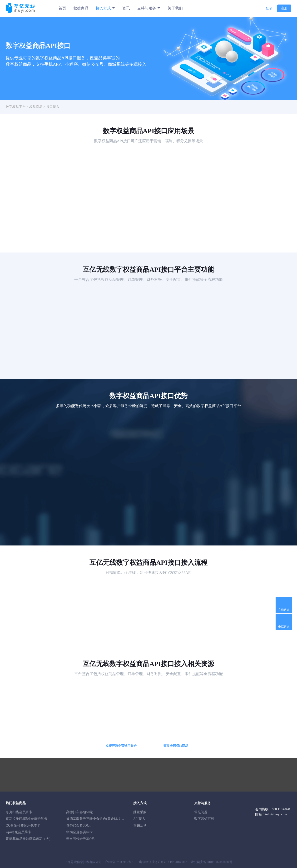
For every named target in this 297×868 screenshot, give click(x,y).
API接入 (139, 819)
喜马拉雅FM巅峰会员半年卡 (26, 819)
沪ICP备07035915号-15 (120, 862)
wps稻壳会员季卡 (18, 832)
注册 (284, 8)
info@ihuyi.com (276, 814)
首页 (62, 8)
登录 (269, 8)
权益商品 (81, 8)
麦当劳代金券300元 (80, 839)
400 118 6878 (281, 809)
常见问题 (201, 812)
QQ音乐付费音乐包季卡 (23, 825)
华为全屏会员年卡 (79, 832)
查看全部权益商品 (176, 746)
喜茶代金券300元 (79, 825)
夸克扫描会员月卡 (19, 812)
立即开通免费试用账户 (121, 746)
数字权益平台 (16, 107)
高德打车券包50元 (79, 812)
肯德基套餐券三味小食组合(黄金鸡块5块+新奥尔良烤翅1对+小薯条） (117, 819)
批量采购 (140, 812)
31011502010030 (218, 862)
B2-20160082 (179, 862)
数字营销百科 (204, 819)
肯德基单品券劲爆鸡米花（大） (29, 839)
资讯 (126, 8)
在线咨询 (284, 610)
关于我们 (175, 8)
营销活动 (140, 825)
